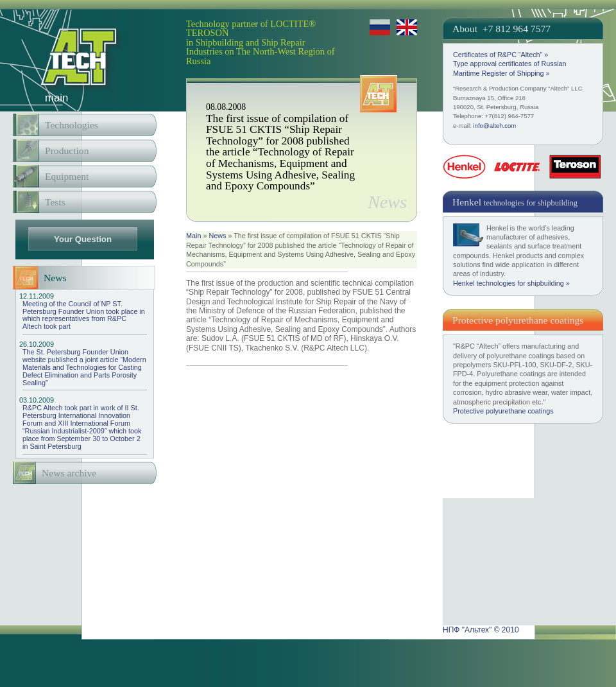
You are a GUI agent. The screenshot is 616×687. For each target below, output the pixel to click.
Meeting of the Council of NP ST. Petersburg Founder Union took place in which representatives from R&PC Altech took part (85, 312)
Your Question (83, 239)
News (217, 236)
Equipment (67, 176)
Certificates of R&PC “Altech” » (501, 55)
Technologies (72, 125)
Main (193, 236)
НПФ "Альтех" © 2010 (481, 630)
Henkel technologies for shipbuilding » (511, 283)
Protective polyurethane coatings (503, 411)
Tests (55, 202)
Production (67, 151)
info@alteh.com (494, 126)
